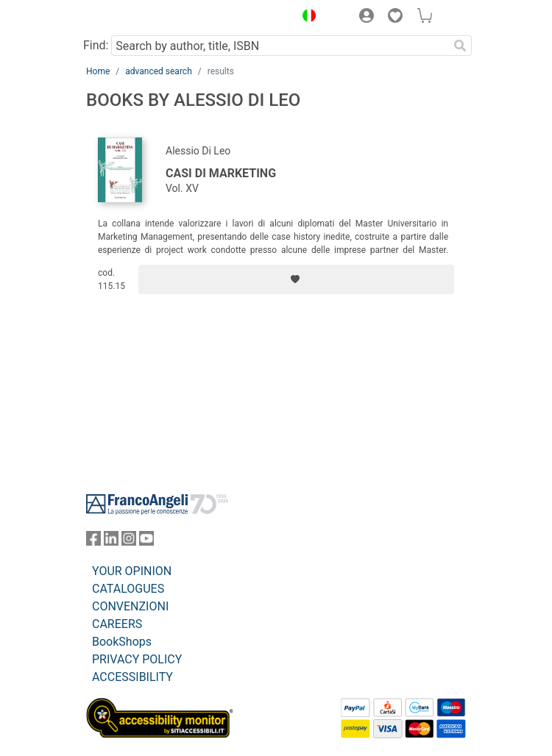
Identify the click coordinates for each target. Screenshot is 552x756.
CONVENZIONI (130, 606)
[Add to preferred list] (296, 279)
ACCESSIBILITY (132, 677)
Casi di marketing (221, 173)
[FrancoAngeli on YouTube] (146, 542)
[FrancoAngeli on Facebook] (93, 542)
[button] (305, 18)
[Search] (460, 46)
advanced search (159, 71)
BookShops (122, 642)
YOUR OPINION (132, 571)
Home (98, 71)
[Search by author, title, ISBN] (280, 46)
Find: (96, 45)
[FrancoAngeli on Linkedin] (111, 542)
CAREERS (117, 624)
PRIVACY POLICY (137, 659)
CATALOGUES (128, 589)
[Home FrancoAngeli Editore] (136, 18)
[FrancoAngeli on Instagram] (129, 542)
